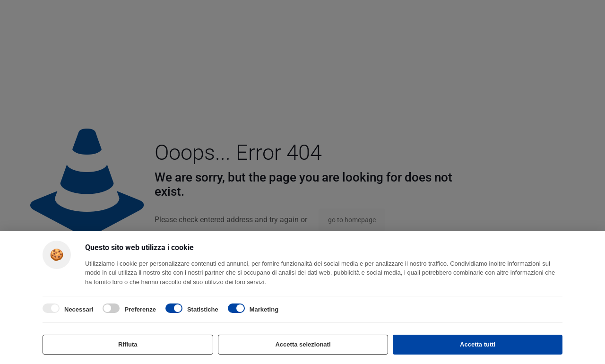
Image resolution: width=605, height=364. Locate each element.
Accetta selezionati (303, 344)
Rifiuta (128, 344)
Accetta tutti (478, 344)
